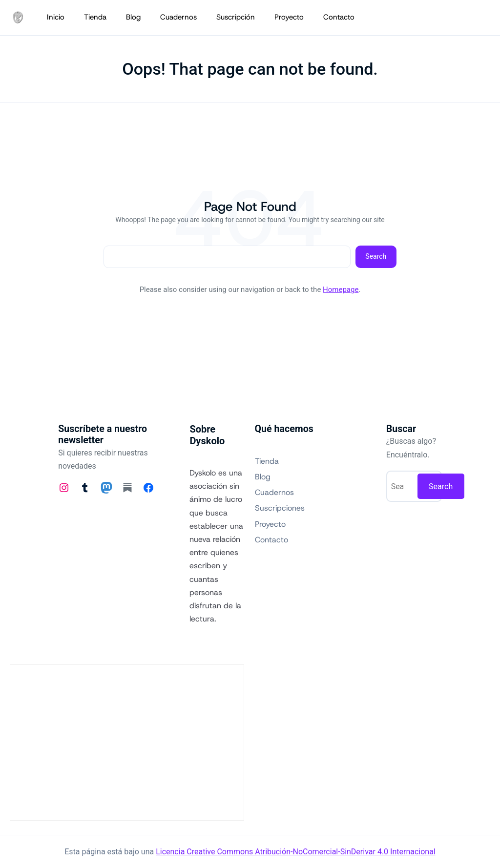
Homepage (341, 289)
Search (376, 256)
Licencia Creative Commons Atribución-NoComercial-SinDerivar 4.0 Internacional (296, 852)
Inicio (56, 17)
